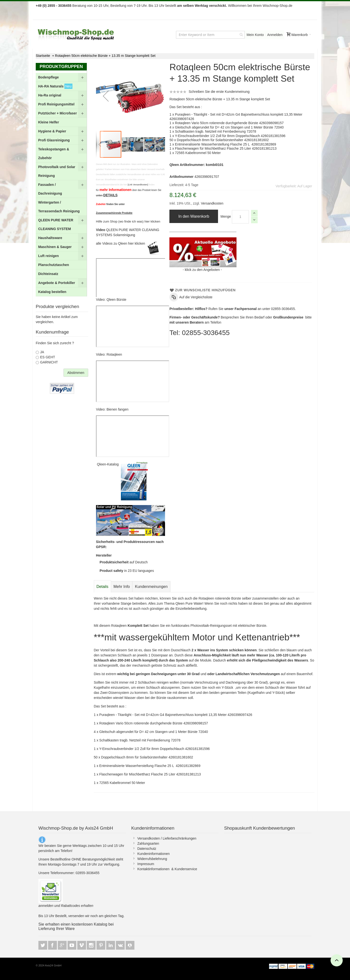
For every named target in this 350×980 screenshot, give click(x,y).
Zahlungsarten (148, 843)
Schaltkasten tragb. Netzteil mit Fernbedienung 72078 (216, 131)
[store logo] (76, 35)
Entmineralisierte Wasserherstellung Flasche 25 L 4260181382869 (226, 144)
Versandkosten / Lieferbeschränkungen (167, 838)
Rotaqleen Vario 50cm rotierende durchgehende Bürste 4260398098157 (229, 123)
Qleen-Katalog (108, 464)
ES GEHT (48, 357)
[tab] (102, 587)
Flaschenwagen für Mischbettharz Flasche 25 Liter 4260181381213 (226, 148)
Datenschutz (147, 849)
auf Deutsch (124, 562)
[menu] (61, 185)
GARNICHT (49, 362)
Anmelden (275, 35)
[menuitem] (61, 77)
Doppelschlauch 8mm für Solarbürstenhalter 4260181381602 (223, 140)
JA (42, 352)
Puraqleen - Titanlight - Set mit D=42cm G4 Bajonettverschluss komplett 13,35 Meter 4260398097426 (176, 715)
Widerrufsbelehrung (152, 859)
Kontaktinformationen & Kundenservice (167, 869)
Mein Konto (255, 35)
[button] (106, 96)
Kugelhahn (102, 688)
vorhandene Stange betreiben (124, 603)
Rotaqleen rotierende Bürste (220, 598)
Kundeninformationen (153, 854)
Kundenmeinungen (151, 587)
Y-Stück (227, 688)
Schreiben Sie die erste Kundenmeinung (219, 92)
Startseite (43, 56)
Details (102, 587)
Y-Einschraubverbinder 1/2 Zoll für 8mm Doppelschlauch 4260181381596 (230, 136)
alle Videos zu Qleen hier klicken (121, 243)
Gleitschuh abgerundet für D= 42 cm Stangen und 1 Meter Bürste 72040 (229, 127)
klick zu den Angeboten (202, 270)
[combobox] (210, 35)
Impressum (146, 864)
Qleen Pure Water (189, 603)
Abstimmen (76, 373)
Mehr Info (122, 587)
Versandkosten (212, 203)
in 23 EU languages (127, 571)
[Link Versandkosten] (138, 185)
